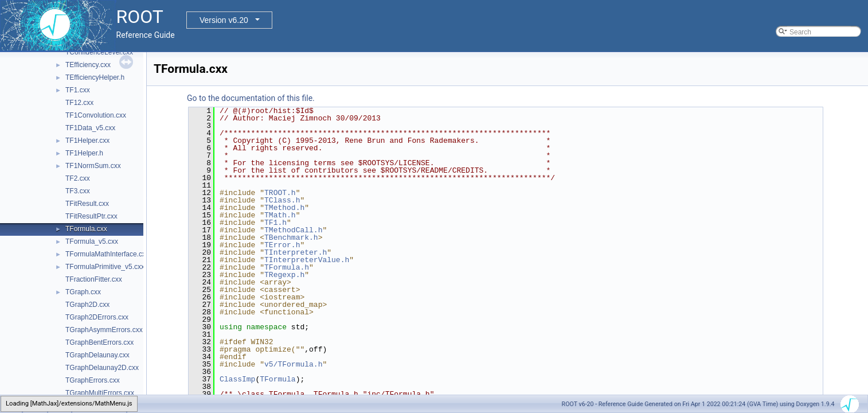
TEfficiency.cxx (88, 65)
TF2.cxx (78, 178)
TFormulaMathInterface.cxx (107, 254)
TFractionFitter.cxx (94, 279)
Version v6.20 (224, 20)
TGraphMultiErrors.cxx (100, 393)
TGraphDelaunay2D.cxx (102, 368)
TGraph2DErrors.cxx (97, 317)
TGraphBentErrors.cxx (99, 342)
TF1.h (275, 223)
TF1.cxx (78, 90)
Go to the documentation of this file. (251, 98)
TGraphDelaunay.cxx (97, 355)
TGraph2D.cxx (87, 305)
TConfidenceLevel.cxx (99, 52)
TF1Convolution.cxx (96, 115)
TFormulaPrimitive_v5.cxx (105, 267)
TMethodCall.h (293, 230)
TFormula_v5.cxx (92, 241)
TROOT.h (280, 193)
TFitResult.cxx (87, 204)
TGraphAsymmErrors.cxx (104, 330)
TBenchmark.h (291, 237)
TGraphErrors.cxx (93, 380)
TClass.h (282, 200)
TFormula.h (287, 267)
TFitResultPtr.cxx (91, 216)
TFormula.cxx (86, 229)
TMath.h (280, 215)
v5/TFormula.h (293, 364)
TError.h (282, 245)
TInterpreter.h (296, 252)
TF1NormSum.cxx (93, 166)
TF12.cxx (79, 103)
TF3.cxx (78, 191)
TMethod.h (284, 208)
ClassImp (237, 379)
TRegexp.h (284, 275)
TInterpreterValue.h (307, 260)
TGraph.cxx (83, 292)
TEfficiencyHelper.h (95, 77)
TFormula (277, 379)
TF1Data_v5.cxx (90, 128)
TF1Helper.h (84, 153)
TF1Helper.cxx (87, 141)
